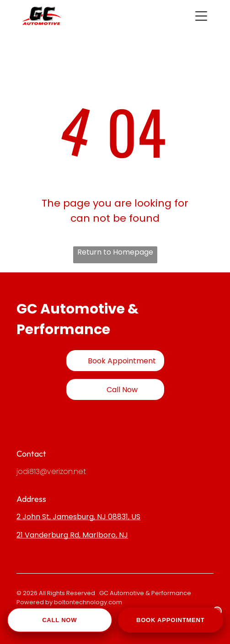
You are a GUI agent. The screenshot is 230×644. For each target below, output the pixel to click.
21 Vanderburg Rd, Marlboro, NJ (72, 535)
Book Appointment (171, 620)
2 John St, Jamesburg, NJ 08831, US (78, 517)
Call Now (59, 620)
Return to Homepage (115, 252)
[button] (201, 16)
